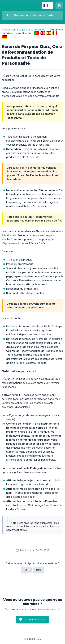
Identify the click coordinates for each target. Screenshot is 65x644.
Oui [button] (26, 570)
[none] (48, 5)
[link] (37, 33)
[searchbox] (32, 15)
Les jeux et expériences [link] (31, 30)
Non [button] (38, 570)
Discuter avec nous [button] (35, 619)
